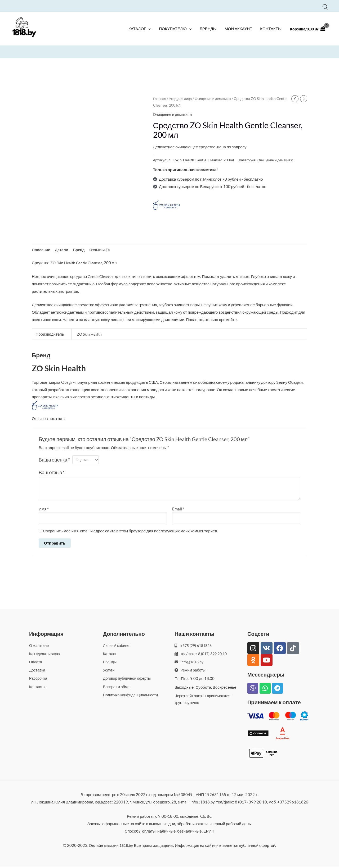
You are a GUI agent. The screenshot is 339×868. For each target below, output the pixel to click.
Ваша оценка (54, 460)
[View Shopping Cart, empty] (306, 30)
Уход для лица (182, 98)
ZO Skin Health (64, 263)
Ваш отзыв (52, 473)
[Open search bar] (325, 6)
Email (178, 509)
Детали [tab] (63, 249)
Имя (44, 509)
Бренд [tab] (81, 249)
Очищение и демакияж (216, 98)
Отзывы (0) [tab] (103, 249)
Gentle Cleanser (92, 263)
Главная (160, 98)
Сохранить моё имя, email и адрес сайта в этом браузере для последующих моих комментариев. (130, 532)
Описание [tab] (41, 249)
